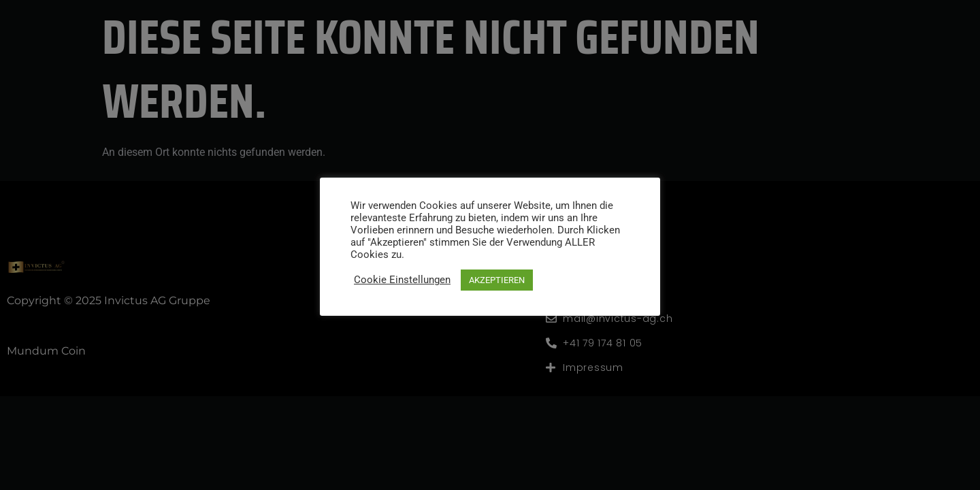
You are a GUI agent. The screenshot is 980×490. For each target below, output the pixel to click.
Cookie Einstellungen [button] (402, 280)
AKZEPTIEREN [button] (497, 280)
